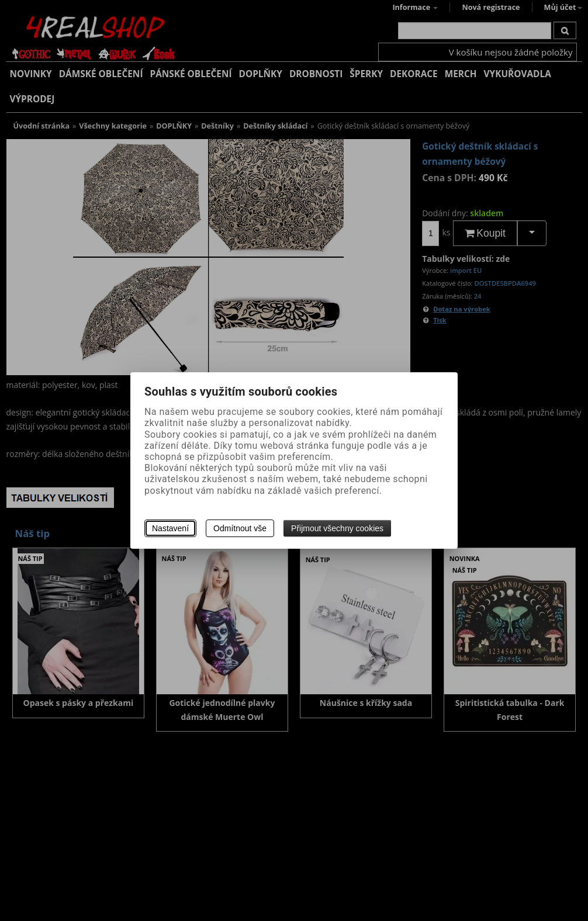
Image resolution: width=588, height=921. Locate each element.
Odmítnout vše (240, 528)
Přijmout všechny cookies (337, 528)
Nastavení (170, 528)
